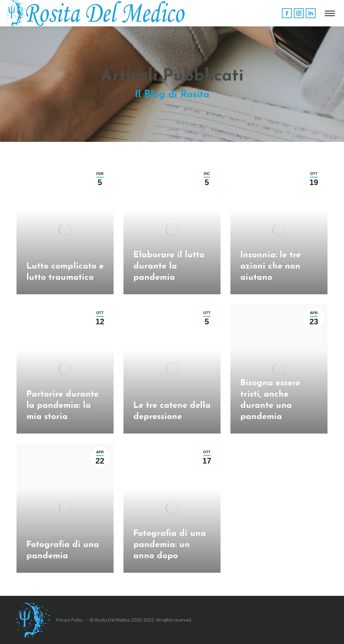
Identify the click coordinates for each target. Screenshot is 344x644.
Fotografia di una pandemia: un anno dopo (170, 545)
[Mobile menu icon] (330, 13)
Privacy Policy (69, 620)
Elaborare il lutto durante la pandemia (169, 266)
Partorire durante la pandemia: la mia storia (63, 406)
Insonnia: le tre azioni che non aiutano (271, 266)
